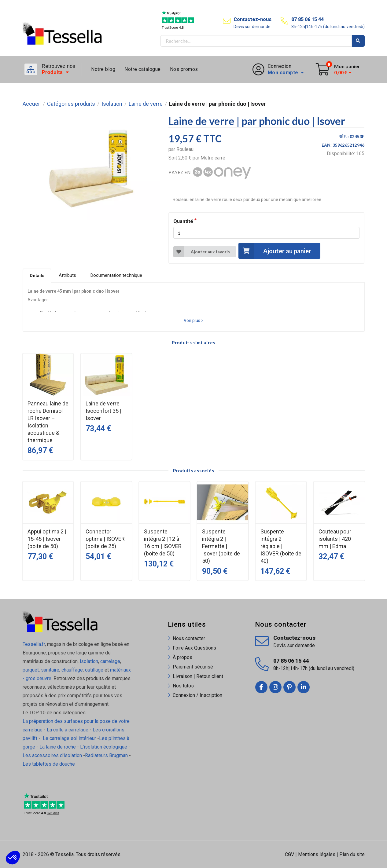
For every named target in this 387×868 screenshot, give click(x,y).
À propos (182, 657)
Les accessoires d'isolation (52, 755)
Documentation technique (116, 275)
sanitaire (50, 670)
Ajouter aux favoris (202, 252)
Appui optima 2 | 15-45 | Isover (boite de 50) (47, 539)
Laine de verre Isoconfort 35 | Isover (103, 411)
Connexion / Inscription (197, 695)
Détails (37, 276)
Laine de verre (146, 104)
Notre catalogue (143, 69)
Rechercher (358, 41)
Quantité (183, 221)
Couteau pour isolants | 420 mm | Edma (335, 539)
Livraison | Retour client (198, 676)
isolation (88, 661)
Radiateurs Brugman (106, 755)
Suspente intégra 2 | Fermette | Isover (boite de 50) (221, 546)
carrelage (110, 661)
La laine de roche (58, 747)
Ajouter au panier (275, 251)
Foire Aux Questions (194, 648)
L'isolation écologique (104, 747)
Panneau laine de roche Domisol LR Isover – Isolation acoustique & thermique (48, 422)
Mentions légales (317, 854)
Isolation (112, 104)
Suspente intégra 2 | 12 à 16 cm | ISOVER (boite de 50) (163, 542)
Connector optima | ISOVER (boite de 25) (105, 539)
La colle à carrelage (68, 730)
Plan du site (352, 854)
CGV (289, 854)
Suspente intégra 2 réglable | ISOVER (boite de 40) (281, 546)
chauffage (72, 670)
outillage (94, 670)
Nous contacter (189, 638)
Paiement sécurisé (193, 667)
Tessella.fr (34, 644)
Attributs (67, 275)
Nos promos (184, 69)
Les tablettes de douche (49, 764)
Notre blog (103, 69)
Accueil (32, 104)
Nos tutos (183, 686)
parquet (31, 670)
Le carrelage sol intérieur (69, 738)
